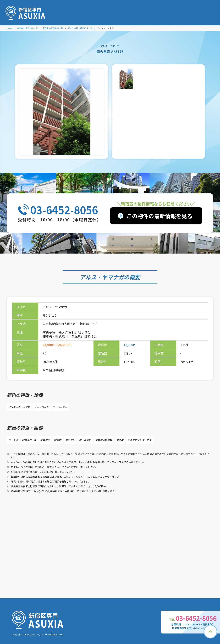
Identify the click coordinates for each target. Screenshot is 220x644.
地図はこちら (89, 324)
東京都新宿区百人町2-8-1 (60, 324)
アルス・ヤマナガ (102, 277)
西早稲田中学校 (53, 370)
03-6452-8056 (64, 210)
